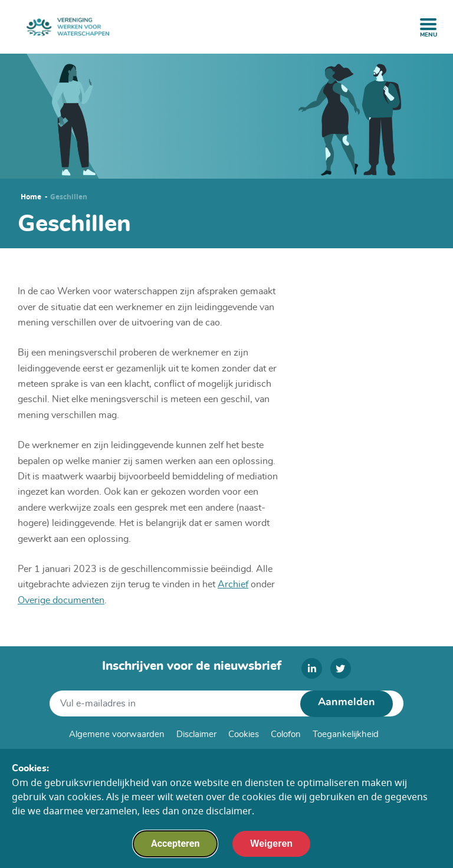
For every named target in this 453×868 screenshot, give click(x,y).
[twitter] (341, 668)
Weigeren (271, 851)
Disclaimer (196, 734)
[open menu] (428, 24)
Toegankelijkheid (346, 734)
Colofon (286, 734)
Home (31, 197)
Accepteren (175, 851)
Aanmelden (347, 702)
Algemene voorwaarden (117, 734)
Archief (233, 584)
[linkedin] (312, 668)
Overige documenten (61, 600)
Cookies (244, 734)
